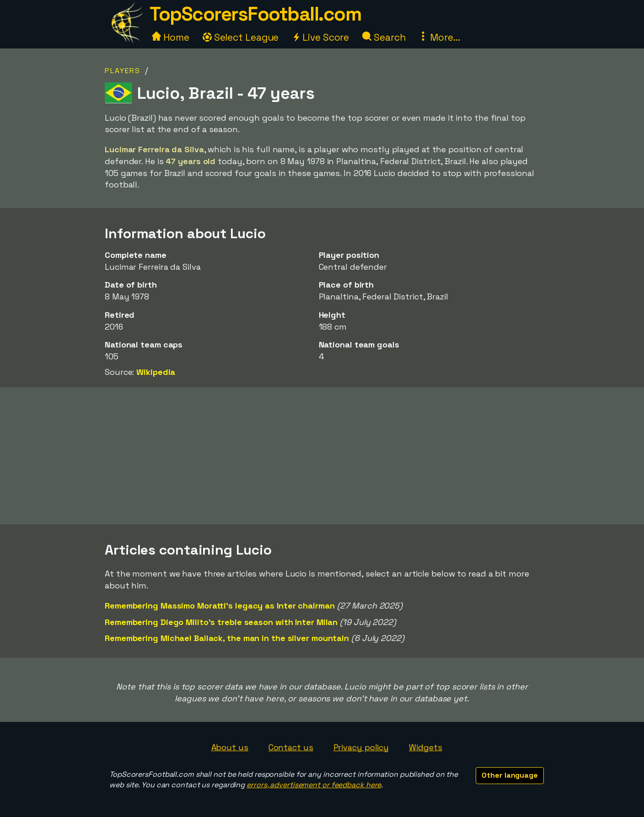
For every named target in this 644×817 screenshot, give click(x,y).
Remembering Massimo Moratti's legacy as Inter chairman (220, 606)
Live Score (320, 37)
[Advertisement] (322, 456)
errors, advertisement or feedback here (314, 785)
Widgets (425, 747)
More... (439, 37)
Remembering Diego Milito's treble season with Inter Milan (221, 622)
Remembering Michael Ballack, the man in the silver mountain (227, 638)
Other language (510, 775)
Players (123, 71)
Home (171, 37)
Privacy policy (361, 747)
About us (230, 747)
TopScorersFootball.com (255, 14)
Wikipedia (156, 372)
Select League (241, 37)
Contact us (291, 747)
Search (384, 37)
